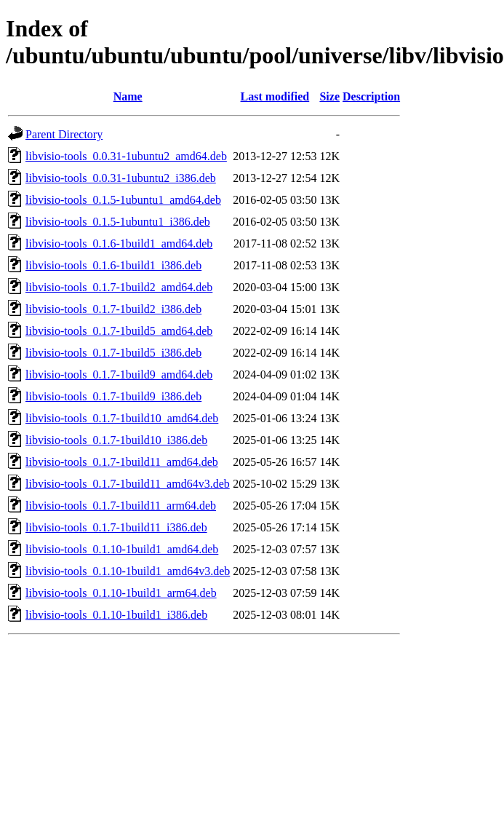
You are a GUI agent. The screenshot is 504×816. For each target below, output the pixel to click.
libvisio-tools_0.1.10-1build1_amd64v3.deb (128, 571)
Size (329, 96)
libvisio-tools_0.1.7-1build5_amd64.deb (119, 331)
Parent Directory (64, 134)
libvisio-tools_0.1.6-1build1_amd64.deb (119, 243)
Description (371, 96)
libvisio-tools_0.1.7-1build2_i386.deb (113, 309)
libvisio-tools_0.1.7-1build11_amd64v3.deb (128, 484)
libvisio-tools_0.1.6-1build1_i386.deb (113, 265)
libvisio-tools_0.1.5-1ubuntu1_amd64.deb (123, 200)
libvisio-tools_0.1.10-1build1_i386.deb (116, 615)
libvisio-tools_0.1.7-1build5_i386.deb (113, 353)
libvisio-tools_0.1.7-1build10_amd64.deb (122, 418)
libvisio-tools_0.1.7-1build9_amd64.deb (119, 375)
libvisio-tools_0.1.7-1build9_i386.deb (113, 396)
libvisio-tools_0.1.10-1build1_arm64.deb (121, 593)
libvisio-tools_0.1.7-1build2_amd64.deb (119, 287)
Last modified (275, 96)
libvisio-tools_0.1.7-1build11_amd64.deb (122, 462)
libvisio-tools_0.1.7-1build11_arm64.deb (121, 506)
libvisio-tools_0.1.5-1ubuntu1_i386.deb (118, 222)
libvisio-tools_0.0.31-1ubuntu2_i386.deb (121, 178)
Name (128, 96)
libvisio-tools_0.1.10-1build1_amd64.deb (122, 549)
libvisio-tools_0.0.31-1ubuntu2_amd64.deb (126, 156)
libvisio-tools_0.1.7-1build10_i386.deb (116, 440)
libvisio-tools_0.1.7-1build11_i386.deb (116, 527)
